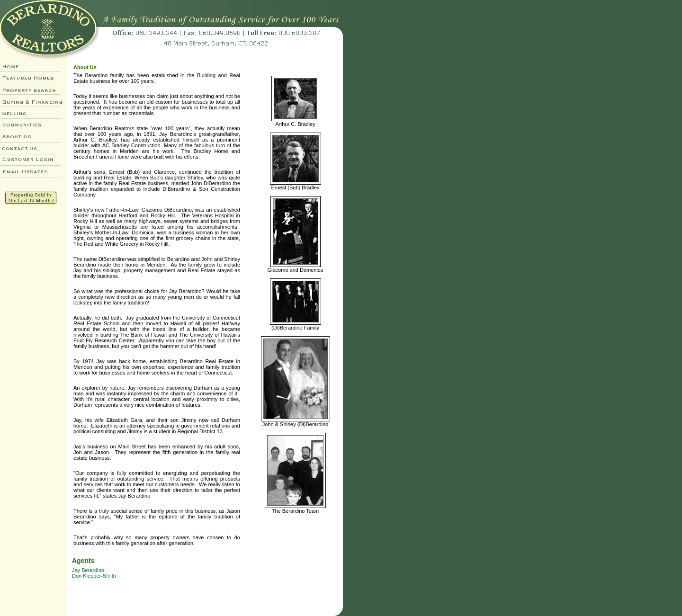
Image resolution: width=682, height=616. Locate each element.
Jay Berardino (88, 570)
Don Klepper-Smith (94, 576)
